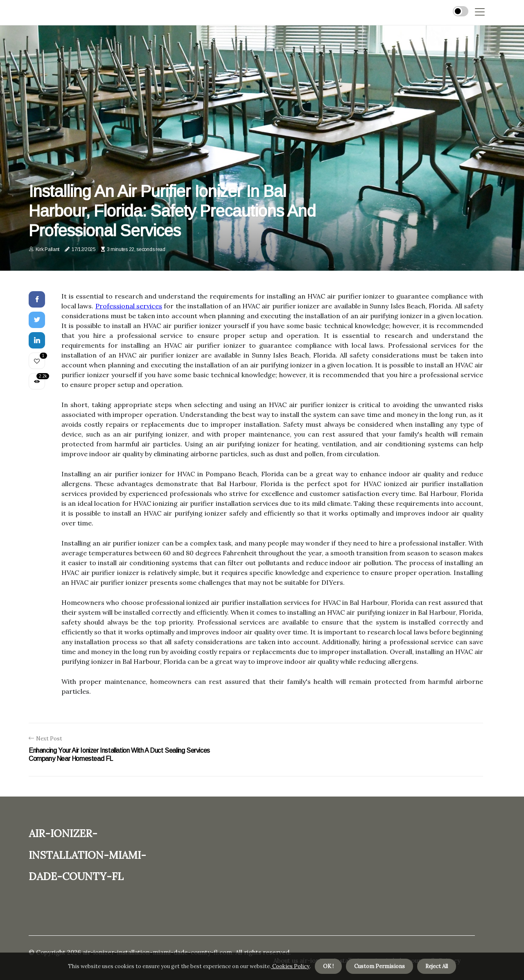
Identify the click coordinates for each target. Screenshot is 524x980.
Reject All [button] (437, 966)
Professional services (129, 306)
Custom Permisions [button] (379, 966)
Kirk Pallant (47, 249)
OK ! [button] (328, 966)
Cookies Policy (290, 966)
